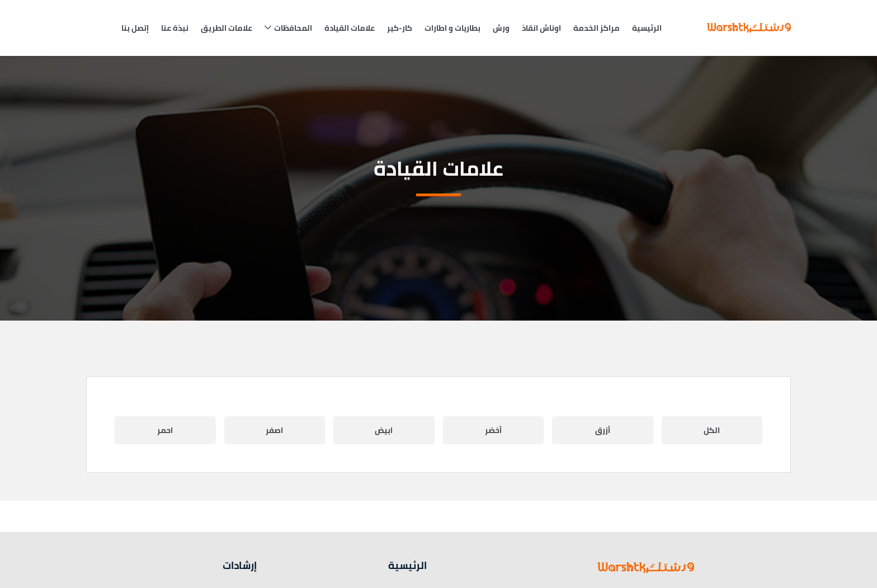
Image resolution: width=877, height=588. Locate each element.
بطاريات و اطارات (452, 28)
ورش (501, 28)
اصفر (274, 430)
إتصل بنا (135, 28)
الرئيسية (647, 28)
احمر (165, 430)
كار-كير (400, 28)
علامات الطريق (227, 28)
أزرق (603, 430)
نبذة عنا (175, 28)
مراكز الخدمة (597, 28)
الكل (712, 430)
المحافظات (293, 28)
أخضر (493, 430)
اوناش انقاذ (541, 28)
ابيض (384, 430)
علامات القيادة (350, 28)
